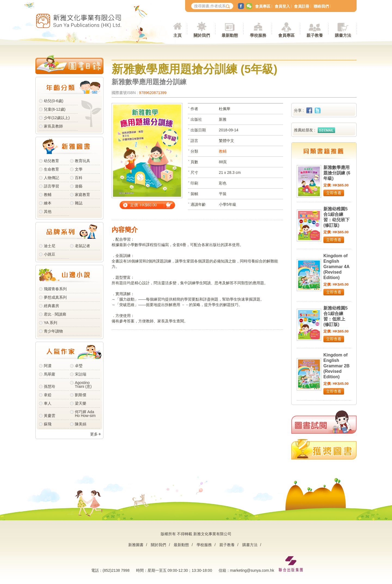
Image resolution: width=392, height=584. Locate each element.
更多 (94, 434)
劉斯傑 (81, 395)
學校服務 (258, 35)
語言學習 (51, 186)
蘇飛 (48, 424)
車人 (48, 403)
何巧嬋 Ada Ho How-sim (85, 414)
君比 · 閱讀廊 (55, 314)
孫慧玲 (50, 386)
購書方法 (250, 545)
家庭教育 (82, 195)
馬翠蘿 (50, 374)
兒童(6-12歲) (56, 109)
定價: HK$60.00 (143, 205)
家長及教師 (53, 126)
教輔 (48, 195)
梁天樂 (81, 403)
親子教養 (227, 545)
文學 (79, 169)
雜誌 (79, 203)
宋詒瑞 (81, 374)
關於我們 (158, 545)
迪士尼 (50, 246)
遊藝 (79, 186)
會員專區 (263, 6)
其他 (48, 211)
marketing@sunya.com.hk (252, 570)
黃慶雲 (50, 416)
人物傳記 (51, 178)
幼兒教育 (51, 161)
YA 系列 (50, 323)
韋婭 (48, 395)
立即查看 (334, 193)
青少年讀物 (53, 331)
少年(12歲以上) (57, 118)
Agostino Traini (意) (83, 385)
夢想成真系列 (55, 297)
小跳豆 (50, 254)
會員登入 (282, 6)
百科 (79, 178)
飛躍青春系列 (55, 289)
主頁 (177, 35)
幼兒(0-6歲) (54, 101)
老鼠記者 (82, 246)
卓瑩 (79, 366)
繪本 (48, 203)
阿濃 (48, 366)
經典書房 (51, 306)
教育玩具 (82, 161)
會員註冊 (302, 6)
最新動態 (181, 545)
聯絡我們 (321, 6)
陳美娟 (81, 424)
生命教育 (51, 169)
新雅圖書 (136, 545)
